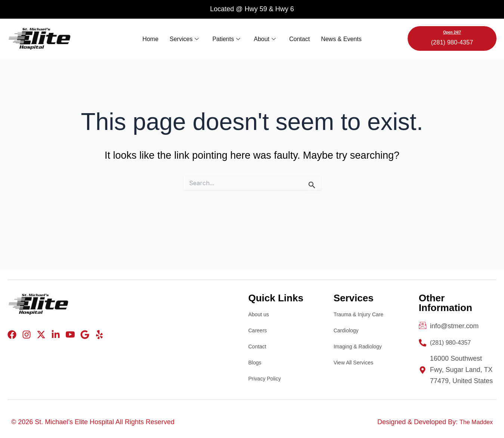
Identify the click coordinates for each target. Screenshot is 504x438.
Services (184, 38)
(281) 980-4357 (452, 42)
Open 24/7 (452, 32)
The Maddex (474, 422)
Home (150, 38)
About (265, 38)
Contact (299, 38)
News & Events (341, 38)
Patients (226, 38)
